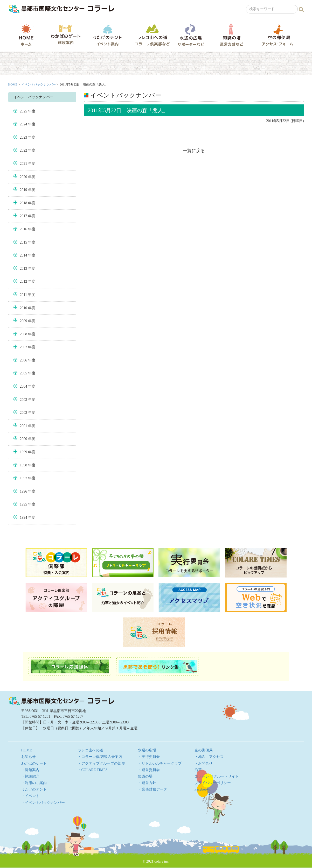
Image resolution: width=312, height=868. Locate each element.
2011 (23, 295)
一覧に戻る (194, 151)
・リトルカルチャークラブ (160, 763)
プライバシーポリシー (213, 783)
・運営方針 (147, 783)
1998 (24, 465)
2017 (24, 216)
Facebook (202, 789)
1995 (24, 504)
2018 (24, 203)
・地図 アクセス (209, 757)
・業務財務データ (152, 789)
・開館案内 (30, 770)
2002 (24, 413)
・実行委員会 (149, 757)
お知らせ (29, 757)
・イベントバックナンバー (43, 803)
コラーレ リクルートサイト (217, 776)
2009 (24, 321)
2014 (24, 255)
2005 (24, 373)
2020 (24, 177)
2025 (24, 111)
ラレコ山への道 (152, 35)
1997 (24, 478)
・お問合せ (204, 763)
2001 (24, 426)
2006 (24, 360)
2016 (24, 229)
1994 (24, 518)
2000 (24, 439)
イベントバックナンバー (39, 84)
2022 (24, 150)
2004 (24, 386)
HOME (26, 35)
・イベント (30, 796)
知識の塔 (231, 35)
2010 (24, 308)
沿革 (198, 770)
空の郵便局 (278, 35)
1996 (24, 491)
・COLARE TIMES (93, 770)
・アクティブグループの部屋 (101, 763)
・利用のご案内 (34, 783)
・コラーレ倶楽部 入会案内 (100, 757)
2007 (24, 347)
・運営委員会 (149, 770)
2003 (24, 400)
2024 (24, 124)
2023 (24, 137)
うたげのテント (107, 35)
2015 (24, 242)
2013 (24, 269)
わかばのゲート (65, 35)
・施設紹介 (30, 776)
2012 (24, 282)
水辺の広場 (191, 35)
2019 (24, 190)
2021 (24, 164)
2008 (24, 334)
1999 (24, 452)
